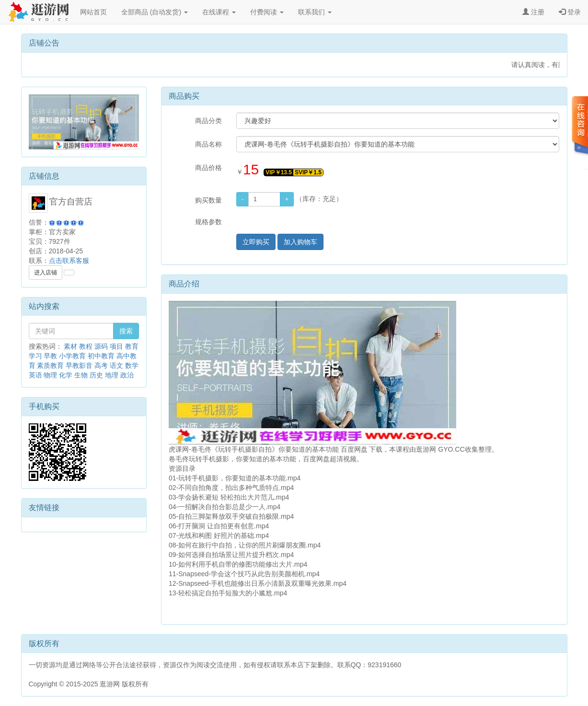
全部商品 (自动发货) (155, 12)
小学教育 (72, 356)
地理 (112, 375)
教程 (86, 346)
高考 (101, 365)
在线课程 (219, 12)
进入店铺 (46, 273)
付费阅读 (267, 12)
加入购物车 (300, 242)
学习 (35, 356)
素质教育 (50, 365)
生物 (81, 375)
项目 (116, 346)
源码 (101, 346)
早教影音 (79, 365)
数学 (132, 365)
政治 (127, 375)
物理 (50, 375)
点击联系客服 (69, 261)
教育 (132, 346)
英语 (35, 375)
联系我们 (315, 12)
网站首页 (93, 12)
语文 (116, 365)
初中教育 (101, 356)
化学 (66, 375)
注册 (533, 12)
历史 (96, 375)
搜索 (126, 331)
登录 (570, 12)
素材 (70, 346)
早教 (50, 356)
